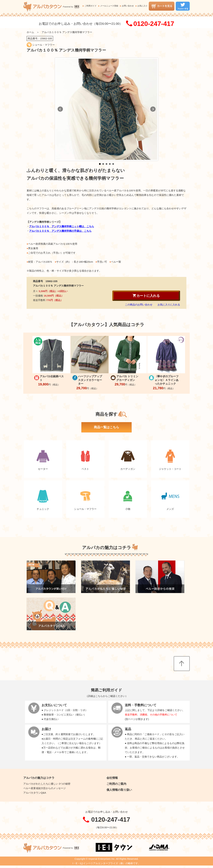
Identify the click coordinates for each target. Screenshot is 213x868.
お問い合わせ (128, 6)
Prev (60, 109)
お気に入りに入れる (169, 305)
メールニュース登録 (109, 6)
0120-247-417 (154, 24)
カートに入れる (146, 296)
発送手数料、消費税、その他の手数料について (151, 715)
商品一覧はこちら (106, 427)
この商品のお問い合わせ (139, 305)
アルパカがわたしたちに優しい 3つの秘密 (47, 784)
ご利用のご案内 (116, 784)
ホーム (30, 32)
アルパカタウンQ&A (35, 793)
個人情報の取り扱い (119, 790)
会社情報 (112, 778)
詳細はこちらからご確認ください (107, 696)
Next (153, 109)
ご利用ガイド (91, 6)
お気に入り (142, 6)
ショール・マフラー (44, 45)
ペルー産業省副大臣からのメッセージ (45, 788)
